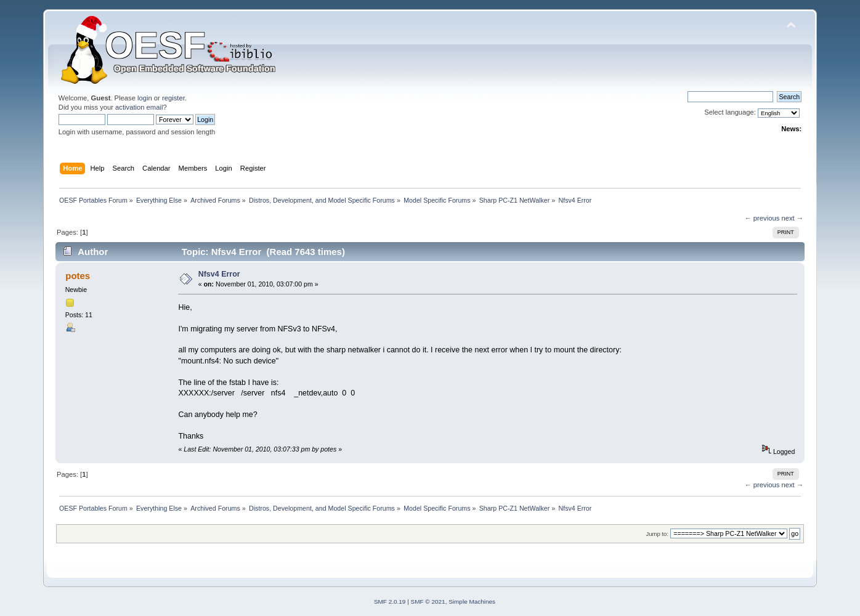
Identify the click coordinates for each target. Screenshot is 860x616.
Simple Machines (472, 602)
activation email (139, 107)
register (173, 98)
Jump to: (658, 534)
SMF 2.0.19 (390, 602)
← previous (762, 218)
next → (792, 218)
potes (78, 276)
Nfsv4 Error (219, 274)
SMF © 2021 (428, 602)
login (145, 98)
